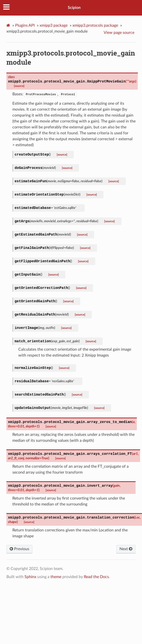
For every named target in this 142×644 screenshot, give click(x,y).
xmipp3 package (54, 25)
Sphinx (30, 577)
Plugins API (25, 25)
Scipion (74, 8)
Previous (19, 549)
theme (56, 577)
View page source (119, 33)
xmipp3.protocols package (95, 25)
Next (126, 549)
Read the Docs (96, 577)
